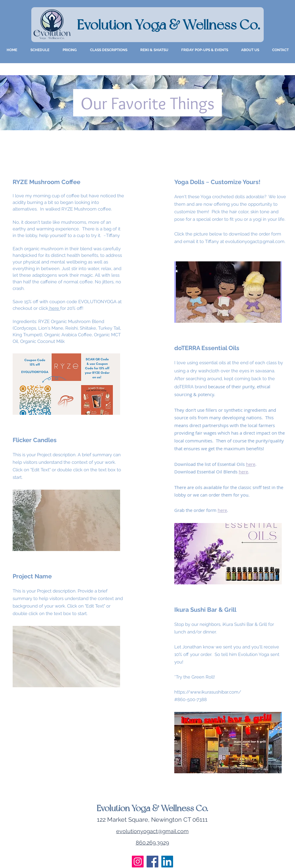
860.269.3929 (152, 843)
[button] (250, 50)
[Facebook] (152, 862)
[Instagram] (138, 862)
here (54, 308)
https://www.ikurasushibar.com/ (208, 692)
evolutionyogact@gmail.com (255, 242)
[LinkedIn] (167, 862)
